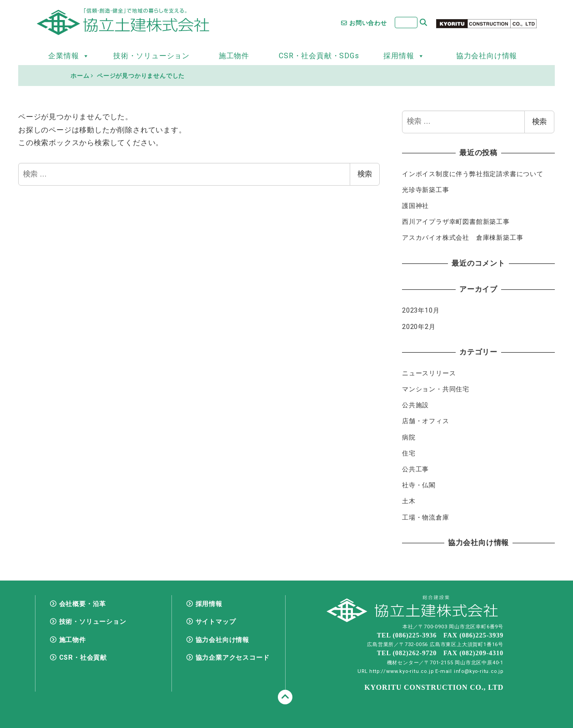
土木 (409, 501)
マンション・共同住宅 (436, 389)
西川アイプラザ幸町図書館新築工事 (456, 222)
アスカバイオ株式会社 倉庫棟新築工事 (462, 238)
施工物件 (234, 56)
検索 (365, 174)
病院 (409, 437)
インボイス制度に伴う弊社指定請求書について (473, 174)
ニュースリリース (429, 373)
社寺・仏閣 (419, 485)
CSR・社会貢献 (83, 658)
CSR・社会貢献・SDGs (319, 56)
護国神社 (415, 206)
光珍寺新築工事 (426, 190)
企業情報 (69, 56)
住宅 (409, 453)
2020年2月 (419, 327)
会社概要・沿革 (83, 604)
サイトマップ (216, 622)
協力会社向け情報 (487, 56)
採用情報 (404, 56)
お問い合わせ (364, 23)
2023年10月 (421, 310)
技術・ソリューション (151, 56)
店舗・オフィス (426, 421)
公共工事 (415, 469)
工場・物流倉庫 (426, 517)
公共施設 (415, 405)
